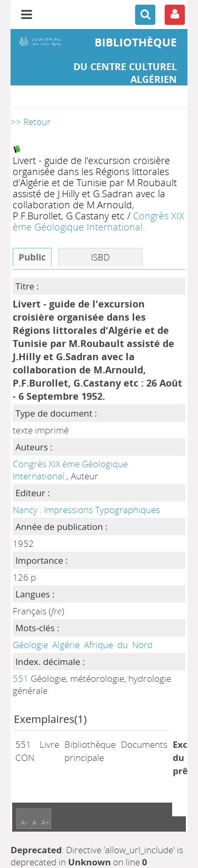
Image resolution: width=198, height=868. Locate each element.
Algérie (66, 645)
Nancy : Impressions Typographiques (86, 510)
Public (32, 257)
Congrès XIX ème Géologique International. (98, 221)
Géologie (30, 645)
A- (24, 822)
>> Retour (31, 122)
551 (21, 678)
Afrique (98, 645)
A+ (45, 822)
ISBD (100, 257)
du (122, 645)
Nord (142, 645)
